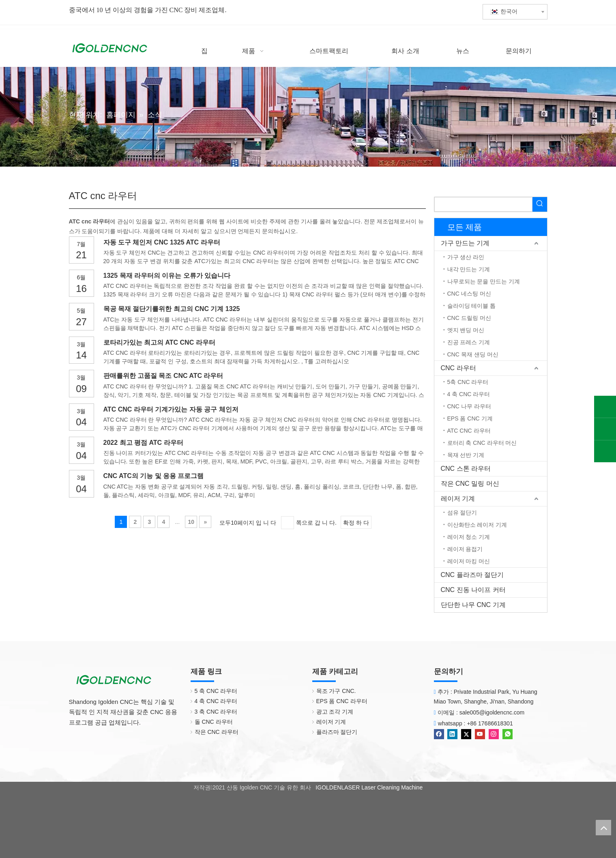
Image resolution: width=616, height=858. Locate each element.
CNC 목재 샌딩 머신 (473, 354)
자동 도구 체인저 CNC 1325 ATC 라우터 (162, 242)
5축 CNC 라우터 (468, 382)
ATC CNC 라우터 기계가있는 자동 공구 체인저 (171, 409)
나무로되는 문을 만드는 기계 (484, 281)
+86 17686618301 (490, 723)
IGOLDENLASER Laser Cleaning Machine (368, 787)
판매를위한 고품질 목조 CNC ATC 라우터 (163, 376)
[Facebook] (440, 734)
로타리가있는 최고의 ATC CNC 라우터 (159, 342)
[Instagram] (495, 734)
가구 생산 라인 (466, 257)
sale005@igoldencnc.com (492, 712)
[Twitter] (467, 734)
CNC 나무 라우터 (469, 406)
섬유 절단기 (462, 513)
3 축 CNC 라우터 (216, 712)
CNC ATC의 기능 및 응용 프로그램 (154, 476)
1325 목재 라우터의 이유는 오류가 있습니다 (167, 276)
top (603, 828)
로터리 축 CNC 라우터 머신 (482, 443)
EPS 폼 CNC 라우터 (342, 701)
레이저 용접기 (465, 549)
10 (191, 522)
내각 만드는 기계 (469, 269)
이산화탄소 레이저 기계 (477, 525)
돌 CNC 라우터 (214, 722)
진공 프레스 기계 (469, 342)
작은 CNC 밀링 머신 (470, 484)
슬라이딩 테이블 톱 (472, 306)
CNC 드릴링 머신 (469, 318)
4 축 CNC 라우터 (469, 394)
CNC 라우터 (458, 368)
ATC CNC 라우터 (469, 431)
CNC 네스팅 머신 (469, 294)
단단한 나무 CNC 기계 (473, 605)
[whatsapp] (508, 734)
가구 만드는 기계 (465, 243)
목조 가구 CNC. (336, 691)
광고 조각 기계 (335, 712)
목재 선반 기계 (466, 455)
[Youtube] (481, 734)
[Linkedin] (453, 734)
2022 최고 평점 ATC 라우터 (143, 443)
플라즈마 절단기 (337, 732)
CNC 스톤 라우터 (466, 469)
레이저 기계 (458, 499)
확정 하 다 (356, 523)
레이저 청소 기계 (469, 537)
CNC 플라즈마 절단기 (472, 575)
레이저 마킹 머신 (469, 561)
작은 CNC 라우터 (217, 732)
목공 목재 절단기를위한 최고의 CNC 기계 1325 (172, 309)
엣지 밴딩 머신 (466, 330)
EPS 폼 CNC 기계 (470, 418)
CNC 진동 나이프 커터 (473, 590)
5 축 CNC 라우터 (216, 691)
